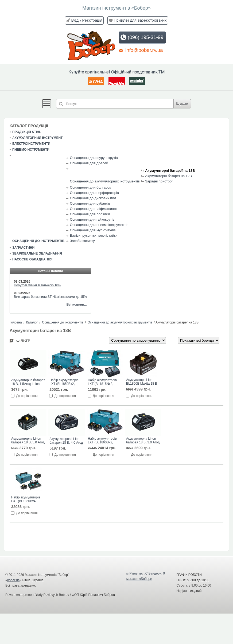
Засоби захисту (82, 241)
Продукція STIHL (27, 132)
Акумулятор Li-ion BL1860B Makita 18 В (142, 382)
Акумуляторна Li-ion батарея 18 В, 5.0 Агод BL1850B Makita (28, 441)
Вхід (75, 20)
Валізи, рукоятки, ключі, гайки (94, 235)
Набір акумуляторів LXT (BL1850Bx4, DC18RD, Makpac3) (26, 499)
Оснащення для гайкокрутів (92, 219)
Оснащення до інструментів (38, 241)
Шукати (182, 104)
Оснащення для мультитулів (93, 230)
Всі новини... (77, 305)
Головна (16, 322)
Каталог (32, 322)
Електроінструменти (31, 144)
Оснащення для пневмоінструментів (99, 225)
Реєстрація (92, 20)
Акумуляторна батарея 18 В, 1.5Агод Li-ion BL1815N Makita (28, 382)
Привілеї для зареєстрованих (140, 20)
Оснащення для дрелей (89, 163)
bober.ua (13, 580)
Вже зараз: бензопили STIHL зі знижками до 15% (50, 297)
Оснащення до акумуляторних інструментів (105, 181)
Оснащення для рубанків (90, 203)
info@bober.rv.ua (141, 50)
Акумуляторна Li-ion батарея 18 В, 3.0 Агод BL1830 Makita (143, 441)
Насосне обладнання (32, 259)
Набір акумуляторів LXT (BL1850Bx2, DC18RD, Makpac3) (64, 382)
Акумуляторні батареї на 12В (168, 176)
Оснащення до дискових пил (93, 198)
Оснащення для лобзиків (90, 214)
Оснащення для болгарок (90, 187)
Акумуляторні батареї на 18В (170, 171)
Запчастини (23, 248)
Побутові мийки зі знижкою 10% (37, 285)
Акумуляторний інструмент (37, 138)
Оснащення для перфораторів (94, 193)
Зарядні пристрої (159, 181)
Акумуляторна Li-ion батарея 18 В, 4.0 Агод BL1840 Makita (66, 441)
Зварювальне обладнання (37, 253)
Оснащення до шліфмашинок (94, 209)
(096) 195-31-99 (142, 37)
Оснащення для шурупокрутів (94, 158)
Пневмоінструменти (31, 150)
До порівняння (27, 396)
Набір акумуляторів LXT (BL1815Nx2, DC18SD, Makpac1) (102, 382)
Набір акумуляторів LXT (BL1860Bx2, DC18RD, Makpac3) (102, 441)
